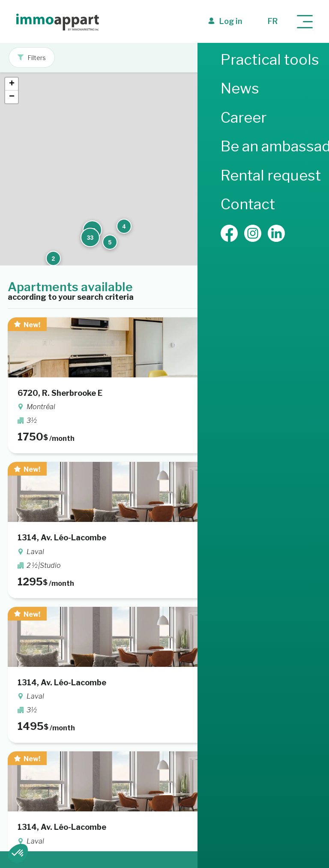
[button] (271, 145)
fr (273, 21)
